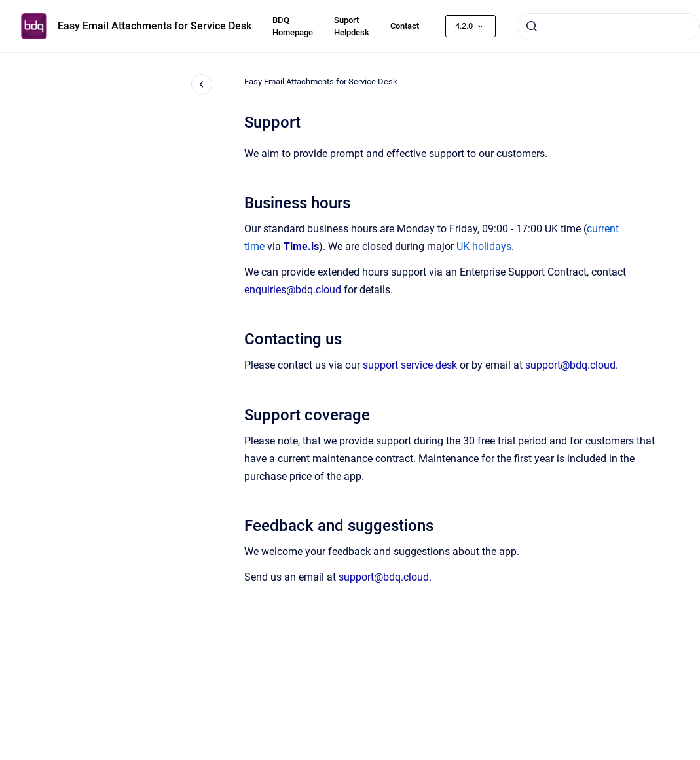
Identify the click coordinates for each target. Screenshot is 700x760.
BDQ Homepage (293, 27)
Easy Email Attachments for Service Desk (155, 26)
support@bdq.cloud (570, 365)
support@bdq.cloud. (385, 577)
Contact (405, 26)
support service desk (410, 365)
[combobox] (608, 26)
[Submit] (532, 26)
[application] (696, 757)
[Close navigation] (202, 84)
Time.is (301, 246)
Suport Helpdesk (352, 27)
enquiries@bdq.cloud (293, 290)
